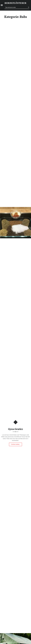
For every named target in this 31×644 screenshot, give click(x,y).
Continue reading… (16, 444)
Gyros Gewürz (16, 429)
